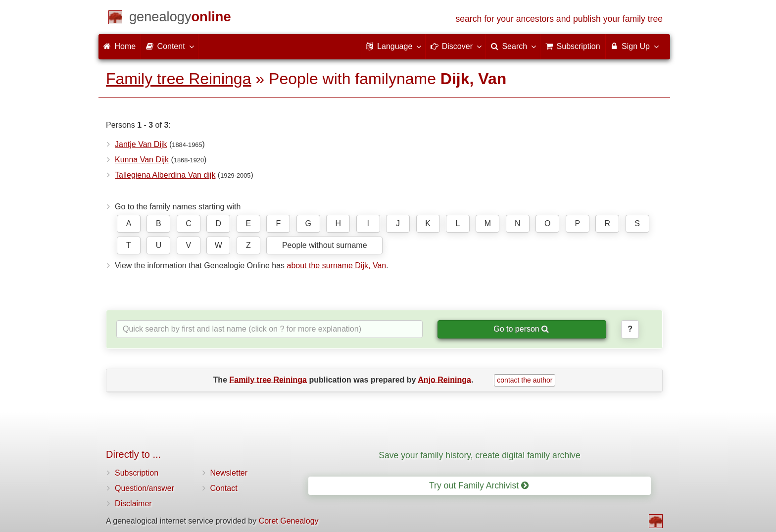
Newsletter (229, 473)
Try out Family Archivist (479, 485)
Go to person (521, 329)
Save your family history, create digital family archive (479, 455)
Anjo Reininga (444, 379)
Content (169, 46)
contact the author (525, 380)
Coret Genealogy (289, 521)
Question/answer (145, 488)
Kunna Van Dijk (142, 160)
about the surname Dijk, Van (336, 266)
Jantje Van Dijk (141, 144)
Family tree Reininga (178, 79)
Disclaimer (133, 504)
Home (120, 46)
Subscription (137, 473)
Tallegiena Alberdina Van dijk (165, 175)
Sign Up (634, 46)
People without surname (325, 245)
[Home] (180, 19)
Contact (224, 488)
